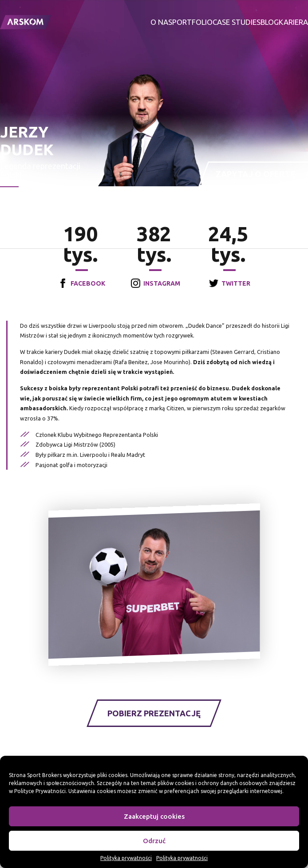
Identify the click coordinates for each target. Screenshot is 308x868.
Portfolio (192, 22)
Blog (270, 22)
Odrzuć (154, 841)
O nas (161, 22)
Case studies (237, 22)
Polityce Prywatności (40, 791)
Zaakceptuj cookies (154, 816)
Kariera (293, 22)
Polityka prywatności (126, 858)
